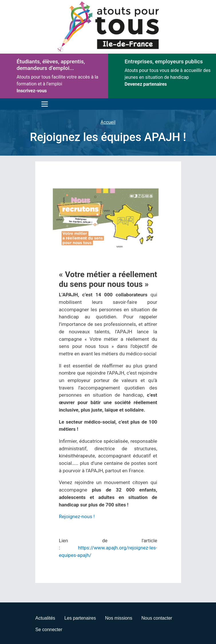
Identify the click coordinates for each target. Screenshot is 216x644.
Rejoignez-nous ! (77, 516)
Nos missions (119, 618)
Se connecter (49, 630)
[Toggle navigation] (43, 104)
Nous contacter (157, 618)
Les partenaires (80, 618)
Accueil (108, 122)
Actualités (45, 618)
